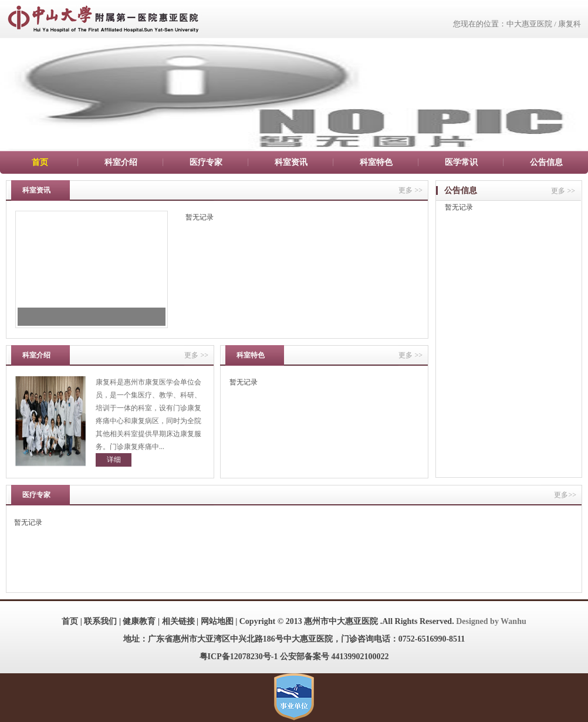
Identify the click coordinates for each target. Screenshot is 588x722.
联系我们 (100, 621)
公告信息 (546, 162)
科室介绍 (121, 162)
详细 (114, 460)
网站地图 (217, 621)
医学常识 (461, 162)
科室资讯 (291, 162)
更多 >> (410, 190)
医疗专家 (206, 162)
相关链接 (178, 621)
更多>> (565, 495)
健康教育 (139, 621)
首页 (40, 162)
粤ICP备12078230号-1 (239, 657)
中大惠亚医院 (529, 24)
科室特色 (376, 162)
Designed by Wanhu (491, 621)
